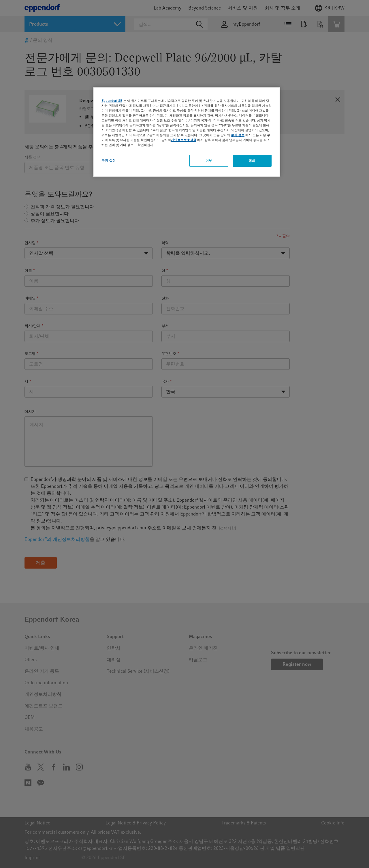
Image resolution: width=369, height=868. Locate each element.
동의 (252, 161)
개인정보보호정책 (184, 140)
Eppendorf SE (112, 101)
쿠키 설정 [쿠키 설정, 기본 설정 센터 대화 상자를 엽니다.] (109, 160)
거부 (209, 161)
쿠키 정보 (238, 135)
